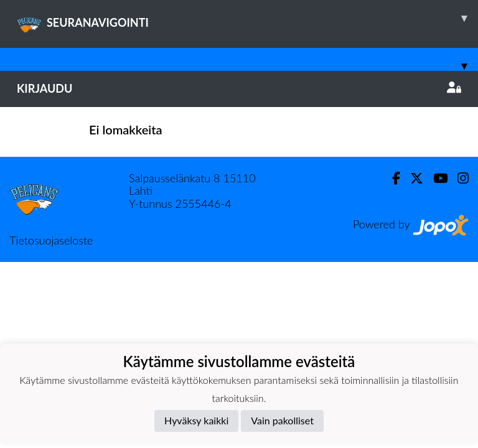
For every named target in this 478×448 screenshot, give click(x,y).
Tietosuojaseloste (51, 240)
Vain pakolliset (282, 420)
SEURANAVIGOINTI (247, 18)
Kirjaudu (239, 88)
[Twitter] (412, 178)
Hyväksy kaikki (196, 420)
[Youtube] (435, 178)
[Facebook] (391, 178)
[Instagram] (458, 178)
